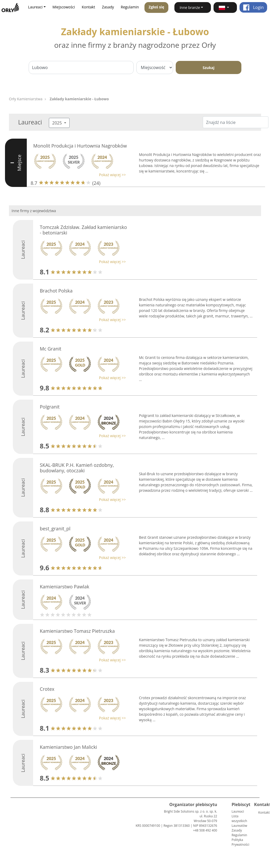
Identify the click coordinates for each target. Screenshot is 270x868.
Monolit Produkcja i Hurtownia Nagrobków (80, 146)
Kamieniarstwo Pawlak (64, 587)
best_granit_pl (55, 529)
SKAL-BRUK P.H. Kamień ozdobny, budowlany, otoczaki (77, 468)
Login (253, 7)
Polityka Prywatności (240, 842)
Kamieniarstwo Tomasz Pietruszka (77, 631)
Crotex (47, 689)
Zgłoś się (156, 7)
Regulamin (130, 7)
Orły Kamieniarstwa (26, 99)
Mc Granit (50, 349)
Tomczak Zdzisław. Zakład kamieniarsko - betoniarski (83, 230)
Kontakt (88, 7)
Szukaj (208, 68)
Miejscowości (64, 7)
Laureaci (238, 811)
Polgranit (50, 407)
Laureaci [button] (35, 7)
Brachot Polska (56, 291)
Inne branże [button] (190, 7)
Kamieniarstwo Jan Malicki (68, 747)
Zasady (108, 7)
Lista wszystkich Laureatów (239, 821)
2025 (58, 123)
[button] (225, 7)
